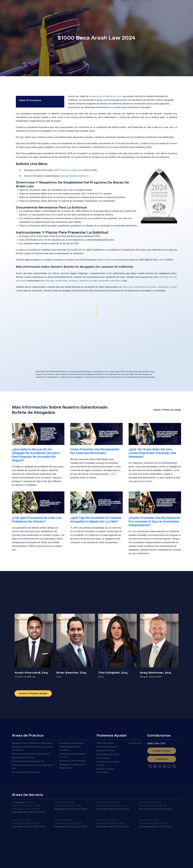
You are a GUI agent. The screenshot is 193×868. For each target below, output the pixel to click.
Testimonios (103, 760)
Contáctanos (135, 745)
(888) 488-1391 (156, 745)
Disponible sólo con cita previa (28, 815)
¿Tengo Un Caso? (162, 752)
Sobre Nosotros (105, 745)
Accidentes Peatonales (72, 745)
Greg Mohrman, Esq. (156, 672)
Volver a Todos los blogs (167, 409)
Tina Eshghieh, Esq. (113, 672)
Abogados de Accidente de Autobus (31, 755)
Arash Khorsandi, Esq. (31, 672)
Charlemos (162, 760)
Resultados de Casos (108, 756)
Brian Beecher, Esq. (72, 672)
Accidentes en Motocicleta (26, 774)
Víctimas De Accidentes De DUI (28, 763)
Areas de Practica (106, 752)
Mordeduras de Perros (24, 759)
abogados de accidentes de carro (106, 97)
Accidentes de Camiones (73, 762)
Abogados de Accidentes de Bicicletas (32, 745)
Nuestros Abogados (107, 748)
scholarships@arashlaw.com (75, 177)
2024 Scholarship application (68, 171)
